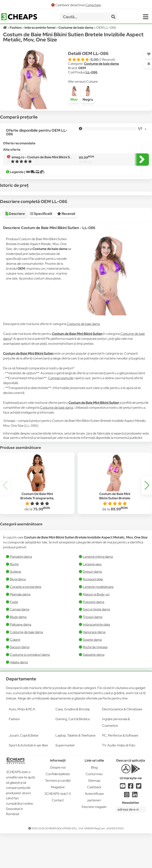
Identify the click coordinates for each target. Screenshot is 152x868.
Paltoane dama (21, 655)
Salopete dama (94, 685)
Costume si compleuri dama (30, 685)
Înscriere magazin (94, 837)
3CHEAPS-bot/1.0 (58, 824)
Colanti (15, 670)
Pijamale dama (20, 625)
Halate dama (19, 693)
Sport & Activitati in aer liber (29, 776)
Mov (74, 94)
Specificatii (41, 244)
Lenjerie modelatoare (98, 617)
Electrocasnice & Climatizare (122, 740)
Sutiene (16, 602)
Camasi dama (20, 640)
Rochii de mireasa (95, 677)
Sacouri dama (20, 677)
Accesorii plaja (93, 610)
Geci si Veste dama (96, 640)
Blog (94, 798)
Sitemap (94, 811)
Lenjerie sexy (92, 595)
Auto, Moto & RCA (22, 740)
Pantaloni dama (21, 587)
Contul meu (94, 804)
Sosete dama (92, 670)
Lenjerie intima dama (98, 587)
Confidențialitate (58, 804)
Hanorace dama (94, 662)
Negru (88, 94)
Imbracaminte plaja (96, 655)
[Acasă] (5, 28)
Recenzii (66, 244)
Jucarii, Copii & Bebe (24, 766)
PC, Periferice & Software (120, 766)
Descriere (15, 244)
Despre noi (58, 798)
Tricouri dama (93, 647)
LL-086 (92, 72)
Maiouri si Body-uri (96, 625)
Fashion (14, 749)
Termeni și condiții (58, 811)
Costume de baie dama (101, 64)
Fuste (14, 632)
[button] (147, 516)
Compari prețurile (61, 408)
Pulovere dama (93, 632)
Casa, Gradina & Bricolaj (72, 740)
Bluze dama (18, 647)
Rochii (14, 595)
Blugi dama (18, 610)
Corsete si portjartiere (26, 617)
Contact (58, 831)
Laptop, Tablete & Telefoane (75, 766)
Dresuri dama (92, 602)
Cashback (94, 817)
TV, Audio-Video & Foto (119, 776)
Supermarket (65, 776)
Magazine (58, 817)
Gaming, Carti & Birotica (73, 749)
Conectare (93, 5)
